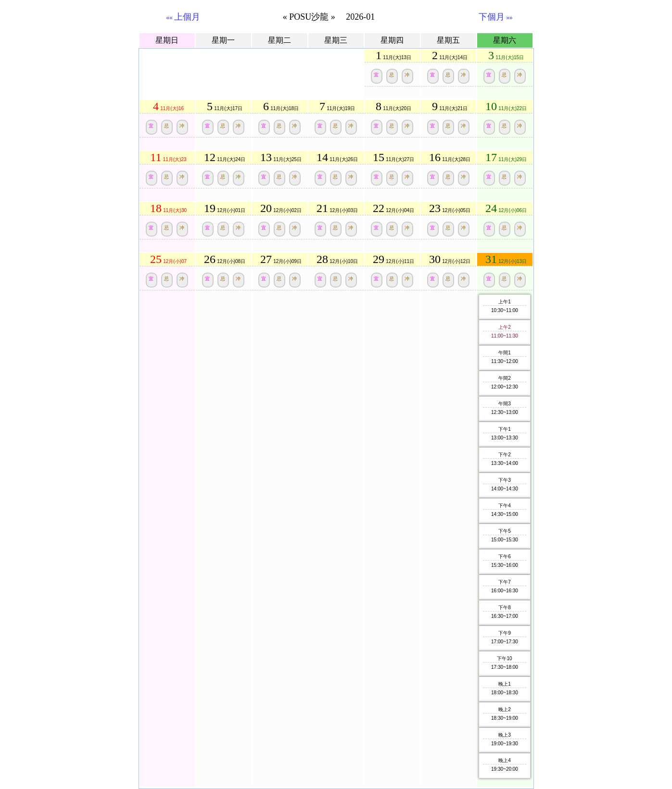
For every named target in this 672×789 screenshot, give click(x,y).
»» (496, 18)
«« (184, 18)
